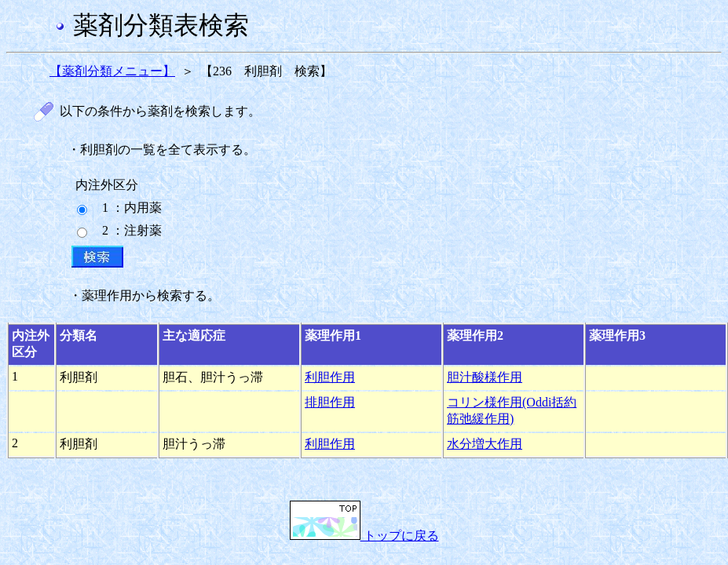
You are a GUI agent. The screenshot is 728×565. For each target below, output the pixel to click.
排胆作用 (330, 402)
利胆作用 (330, 377)
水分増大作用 (485, 444)
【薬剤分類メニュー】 (112, 71)
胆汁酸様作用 (485, 377)
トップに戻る (364, 536)
